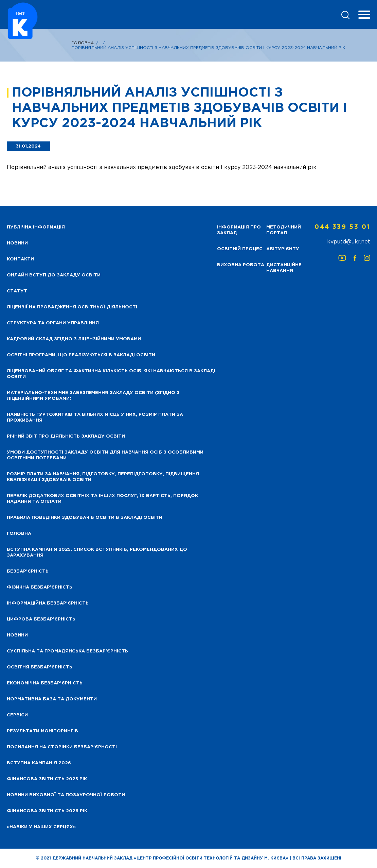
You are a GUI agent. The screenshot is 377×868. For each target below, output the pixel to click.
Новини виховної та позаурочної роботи (66, 795)
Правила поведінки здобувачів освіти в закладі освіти (85, 518)
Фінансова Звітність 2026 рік (47, 811)
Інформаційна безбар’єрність (48, 603)
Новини (17, 635)
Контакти (20, 259)
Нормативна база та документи (52, 699)
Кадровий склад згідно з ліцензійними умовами (74, 339)
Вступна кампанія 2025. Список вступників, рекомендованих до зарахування (97, 552)
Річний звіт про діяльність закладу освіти (66, 436)
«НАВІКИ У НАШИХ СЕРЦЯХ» (41, 827)
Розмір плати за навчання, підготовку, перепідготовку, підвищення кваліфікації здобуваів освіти (103, 477)
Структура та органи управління (53, 323)
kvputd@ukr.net (349, 242)
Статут (17, 291)
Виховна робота (241, 265)
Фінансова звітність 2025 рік (47, 779)
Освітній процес (240, 249)
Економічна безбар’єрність (45, 683)
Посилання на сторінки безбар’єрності (62, 747)
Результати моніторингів (42, 731)
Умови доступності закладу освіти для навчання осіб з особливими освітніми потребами (105, 455)
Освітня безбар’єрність (40, 667)
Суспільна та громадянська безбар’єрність (67, 651)
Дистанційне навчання (284, 268)
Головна (83, 43)
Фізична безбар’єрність (40, 587)
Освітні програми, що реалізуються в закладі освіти (81, 355)
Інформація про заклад (239, 230)
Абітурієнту (283, 249)
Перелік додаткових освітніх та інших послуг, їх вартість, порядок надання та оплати (102, 499)
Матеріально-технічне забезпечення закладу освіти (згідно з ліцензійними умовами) (93, 396)
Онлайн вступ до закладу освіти (54, 275)
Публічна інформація (36, 227)
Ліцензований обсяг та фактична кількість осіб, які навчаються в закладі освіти (111, 374)
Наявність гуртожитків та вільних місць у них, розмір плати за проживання (95, 418)
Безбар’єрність (28, 571)
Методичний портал (284, 230)
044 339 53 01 (342, 227)
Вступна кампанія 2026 (39, 763)
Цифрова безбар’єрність (41, 619)
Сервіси (17, 715)
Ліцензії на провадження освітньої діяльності (72, 307)
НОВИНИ (17, 243)
